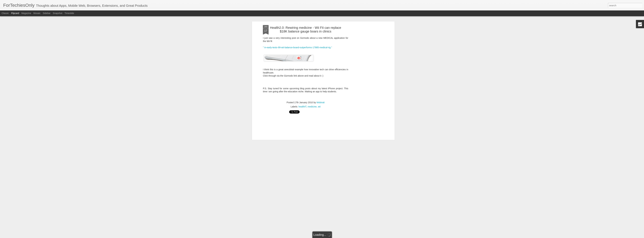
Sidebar (47, 13)
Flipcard (15, 13)
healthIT (302, 107)
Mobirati (321, 102)
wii (319, 107)
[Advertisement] (366, 76)
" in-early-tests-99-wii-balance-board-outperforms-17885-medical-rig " (297, 47)
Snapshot (58, 13)
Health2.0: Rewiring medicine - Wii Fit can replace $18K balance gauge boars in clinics (306, 30)
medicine (312, 107)
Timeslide (69, 13)
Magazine (26, 13)
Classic (5, 13)
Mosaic (37, 13)
